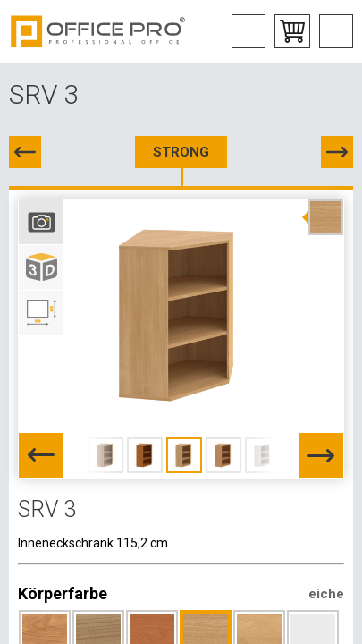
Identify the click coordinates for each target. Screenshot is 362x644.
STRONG (181, 152)
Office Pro (98, 31)
